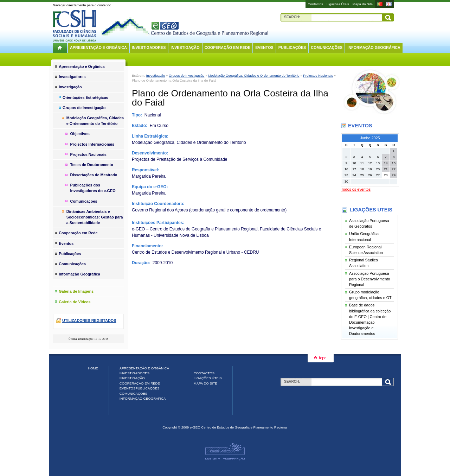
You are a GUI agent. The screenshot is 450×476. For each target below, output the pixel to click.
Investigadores (149, 47)
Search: (292, 17)
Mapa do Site (363, 4)
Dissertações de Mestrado (94, 175)
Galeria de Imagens (76, 291)
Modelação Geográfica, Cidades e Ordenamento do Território (254, 75)
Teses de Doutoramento (92, 165)
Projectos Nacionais (318, 75)
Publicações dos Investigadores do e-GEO (93, 188)
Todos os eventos (356, 189)
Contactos (315, 4)
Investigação (185, 47)
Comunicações (327, 47)
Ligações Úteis (338, 4)
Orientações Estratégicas (85, 97)
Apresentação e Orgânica (98, 47)
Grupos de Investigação (187, 75)
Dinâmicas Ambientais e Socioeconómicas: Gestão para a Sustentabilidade (95, 217)
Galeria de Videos (75, 302)
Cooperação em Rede (228, 47)
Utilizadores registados (89, 320)
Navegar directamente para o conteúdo (82, 5)
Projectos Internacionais (92, 144)
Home (93, 368)
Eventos (264, 47)
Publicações (292, 47)
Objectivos (80, 134)
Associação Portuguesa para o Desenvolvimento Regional (369, 279)
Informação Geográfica (374, 47)
